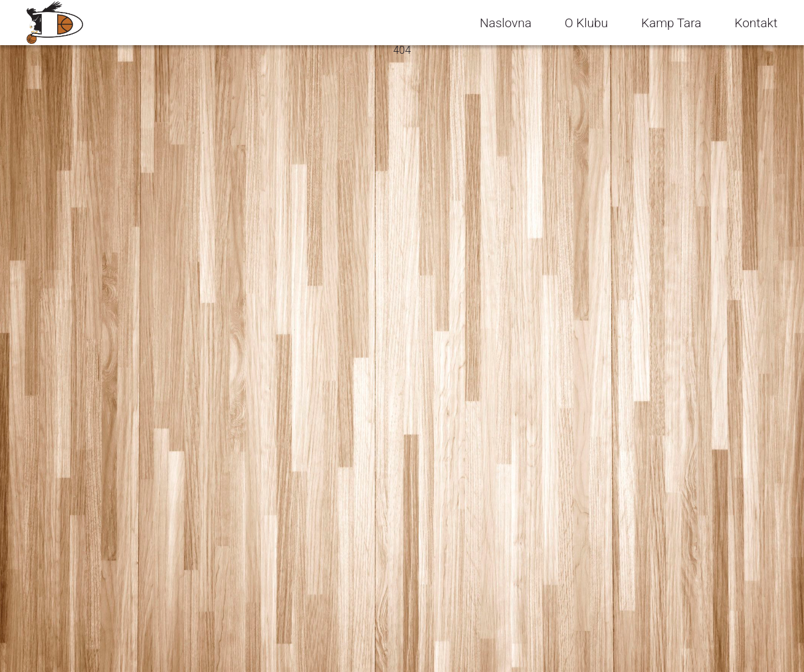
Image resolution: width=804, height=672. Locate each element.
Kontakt (756, 23)
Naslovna (506, 23)
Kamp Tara (671, 23)
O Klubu (586, 23)
